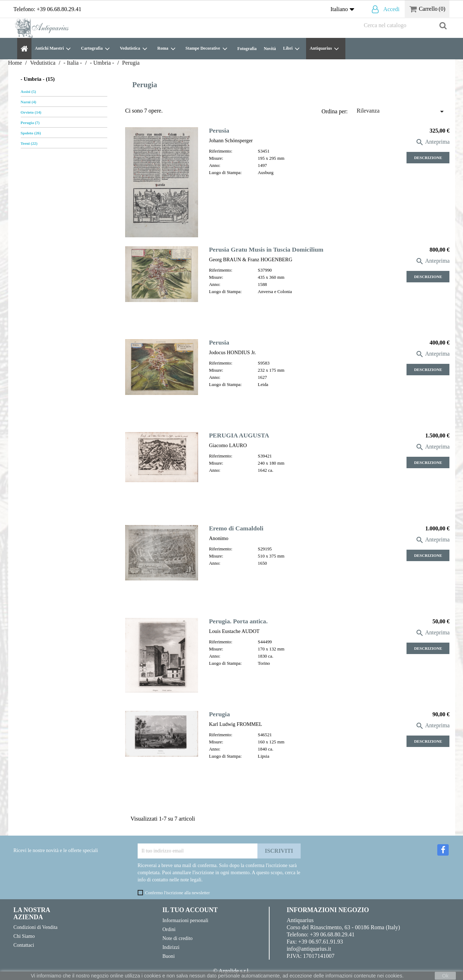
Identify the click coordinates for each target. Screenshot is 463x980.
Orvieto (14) (31, 112)
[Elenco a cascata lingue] (344, 10)
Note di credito (177, 938)
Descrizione (428, 158)
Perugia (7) (30, 123)
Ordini (169, 929)
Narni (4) (29, 102)
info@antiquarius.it (309, 949)
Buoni (168, 956)
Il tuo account (190, 910)
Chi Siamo (24, 936)
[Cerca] (405, 25)
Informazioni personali (185, 920)
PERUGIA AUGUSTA (239, 435)
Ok (445, 976)
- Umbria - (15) (38, 79)
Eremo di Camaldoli (236, 528)
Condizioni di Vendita (36, 927)
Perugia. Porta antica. (238, 621)
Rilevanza (402, 112)
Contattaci (24, 945)
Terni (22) (29, 143)
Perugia (219, 714)
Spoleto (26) (31, 133)
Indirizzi (171, 947)
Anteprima (433, 142)
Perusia (219, 130)
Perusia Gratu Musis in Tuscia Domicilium (266, 249)
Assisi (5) (28, 91)
